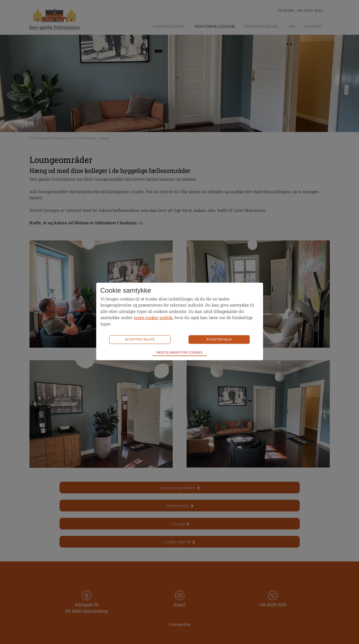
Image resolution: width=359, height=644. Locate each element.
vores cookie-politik (153, 317)
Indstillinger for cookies (180, 352)
